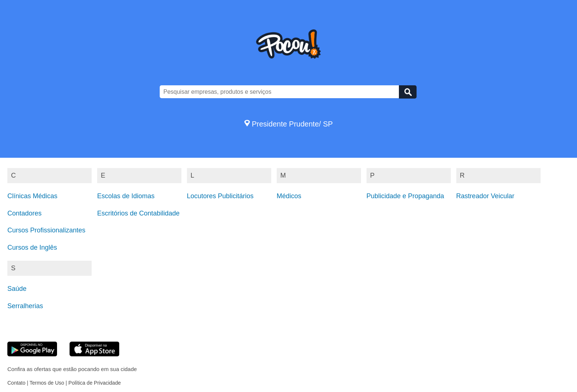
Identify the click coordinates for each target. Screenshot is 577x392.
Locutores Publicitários (220, 196)
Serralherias (25, 306)
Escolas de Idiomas (126, 196)
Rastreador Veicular (485, 196)
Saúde (17, 289)
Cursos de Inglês (32, 247)
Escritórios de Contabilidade (138, 213)
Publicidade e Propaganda (405, 196)
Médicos (289, 196)
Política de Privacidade (95, 383)
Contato (16, 383)
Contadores (24, 213)
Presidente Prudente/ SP (289, 124)
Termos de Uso (47, 383)
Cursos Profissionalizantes (46, 230)
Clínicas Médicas (32, 196)
